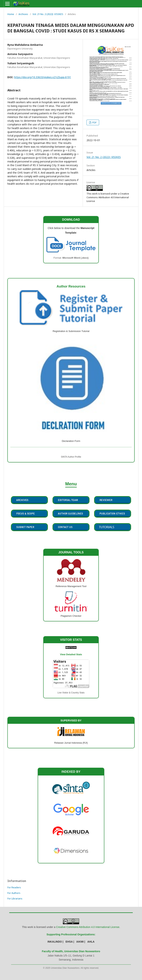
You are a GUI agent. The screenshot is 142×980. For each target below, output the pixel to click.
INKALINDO (55, 942)
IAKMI (80, 942)
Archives (23, 14)
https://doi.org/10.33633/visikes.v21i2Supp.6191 (43, 77)
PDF (94, 122)
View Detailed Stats (71, 654)
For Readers (14, 887)
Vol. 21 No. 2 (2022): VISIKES (48, 14)
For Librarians (15, 898)
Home (11, 14)
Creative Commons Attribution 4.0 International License (88, 927)
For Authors (14, 893)
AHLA (91, 942)
